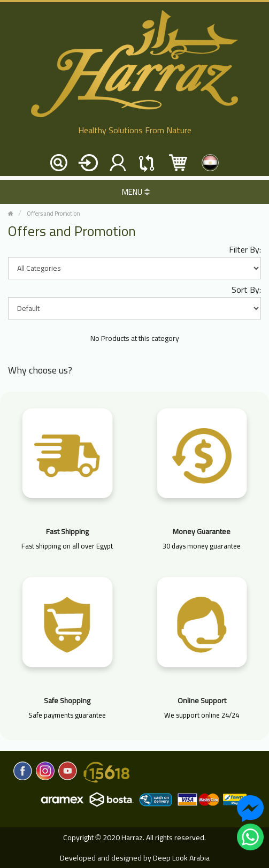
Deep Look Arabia (181, 858)
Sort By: (246, 290)
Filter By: (245, 249)
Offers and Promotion (53, 214)
